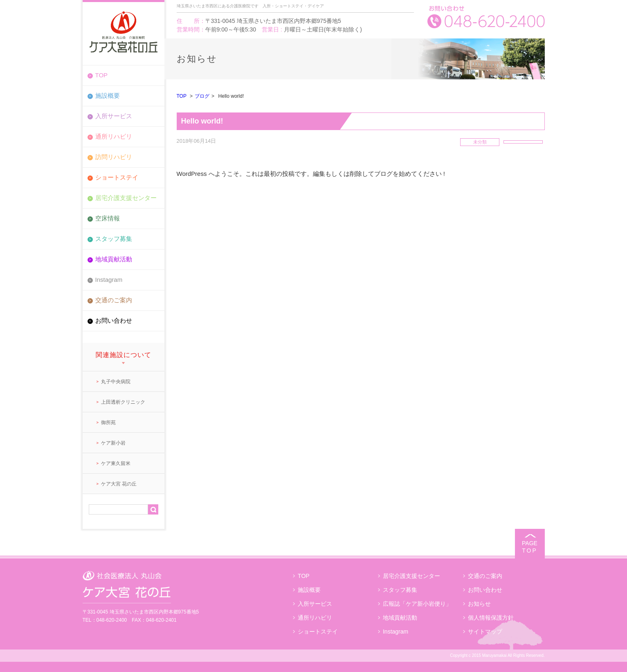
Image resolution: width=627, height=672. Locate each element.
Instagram (109, 280)
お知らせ (479, 604)
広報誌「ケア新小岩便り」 (417, 604)
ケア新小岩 (113, 443)
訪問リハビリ (114, 157)
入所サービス (114, 116)
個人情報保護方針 (491, 618)
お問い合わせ (114, 320)
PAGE (530, 547)
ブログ (202, 96)
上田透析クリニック (123, 402)
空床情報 (108, 218)
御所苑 (108, 423)
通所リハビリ (114, 136)
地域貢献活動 (114, 259)
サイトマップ (485, 632)
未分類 (480, 142)
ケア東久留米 (116, 463)
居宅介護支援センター (126, 198)
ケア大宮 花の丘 (119, 484)
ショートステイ (117, 177)
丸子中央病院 (116, 382)
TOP (102, 75)
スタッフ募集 (114, 239)
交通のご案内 (114, 300)
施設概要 (108, 96)
